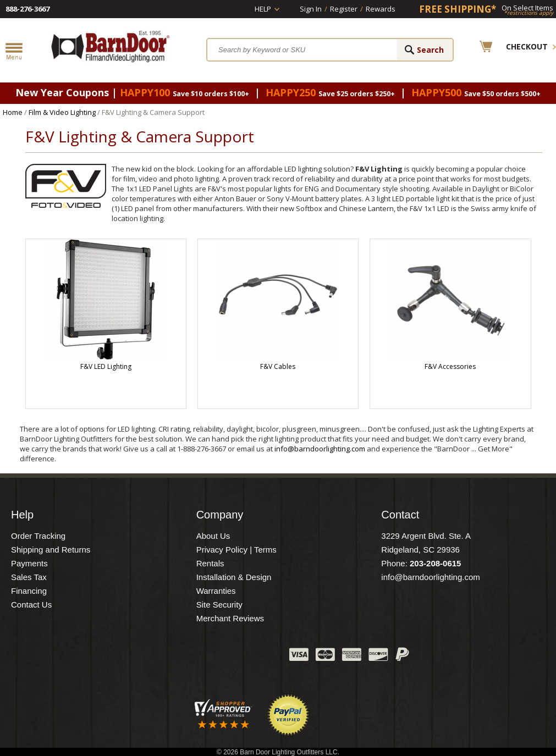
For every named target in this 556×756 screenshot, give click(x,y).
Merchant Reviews (230, 618)
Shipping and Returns (51, 550)
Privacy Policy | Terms (236, 550)
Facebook (171, 657)
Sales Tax (29, 577)
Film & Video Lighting (62, 112)
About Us (213, 536)
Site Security (219, 605)
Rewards (381, 9)
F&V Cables (278, 366)
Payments (29, 563)
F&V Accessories (450, 366)
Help (263, 9)
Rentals (210, 563)
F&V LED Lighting (106, 366)
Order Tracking (38, 536)
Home (13, 112)
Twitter (199, 657)
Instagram (254, 657)
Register (344, 9)
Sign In (311, 9)
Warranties (216, 591)
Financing (29, 591)
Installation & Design (234, 577)
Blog (226, 657)
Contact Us (31, 605)
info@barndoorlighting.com (320, 449)
